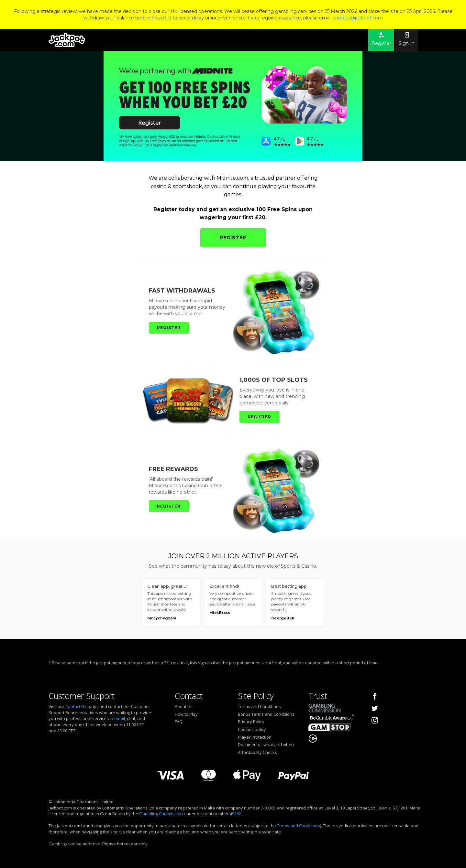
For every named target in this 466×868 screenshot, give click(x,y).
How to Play (186, 714)
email (120, 718)
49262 (235, 814)
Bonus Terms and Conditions (266, 714)
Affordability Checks (257, 752)
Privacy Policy (251, 722)
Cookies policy (252, 729)
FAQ (179, 722)
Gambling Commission (161, 814)
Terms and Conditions (259, 706)
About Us (184, 706)
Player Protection (255, 737)
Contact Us (76, 706)
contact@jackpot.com (358, 18)
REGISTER (233, 238)
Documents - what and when (266, 745)
